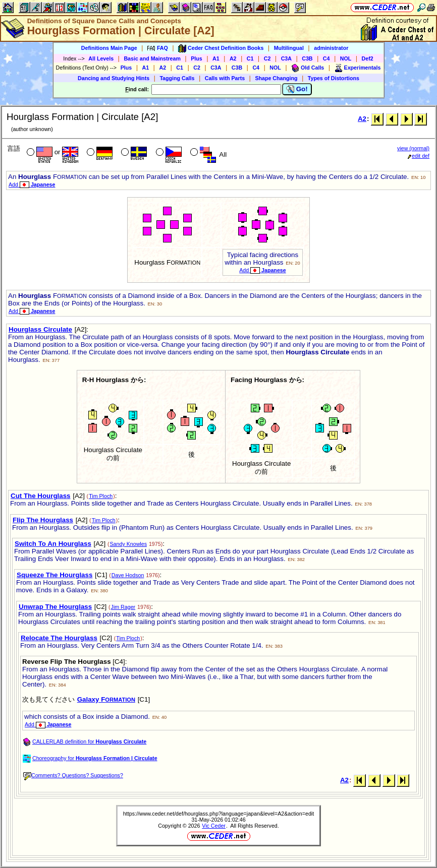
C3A (286, 58)
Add (32, 184)
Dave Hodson (128, 575)
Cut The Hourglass (40, 496)
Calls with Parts (225, 78)
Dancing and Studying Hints (114, 78)
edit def (419, 156)
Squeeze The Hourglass (54, 575)
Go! (297, 89)
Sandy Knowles (128, 544)
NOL (346, 58)
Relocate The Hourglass (59, 638)
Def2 (368, 58)
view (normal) (413, 148)
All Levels (101, 58)
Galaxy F (106, 699)
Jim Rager (123, 607)
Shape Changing (276, 78)
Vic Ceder (214, 826)
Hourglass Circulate (40, 329)
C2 (267, 58)
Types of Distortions (334, 78)
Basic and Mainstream (152, 58)
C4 (326, 58)
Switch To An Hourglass (53, 544)
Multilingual (289, 48)
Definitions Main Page (109, 48)
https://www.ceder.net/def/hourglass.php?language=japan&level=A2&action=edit (219, 814)
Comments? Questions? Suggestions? (73, 775)
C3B (307, 58)
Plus (197, 58)
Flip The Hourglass (43, 520)
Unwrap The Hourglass (55, 607)
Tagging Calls (177, 78)
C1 (250, 58)
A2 (233, 58)
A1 (216, 58)
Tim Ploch (101, 496)
